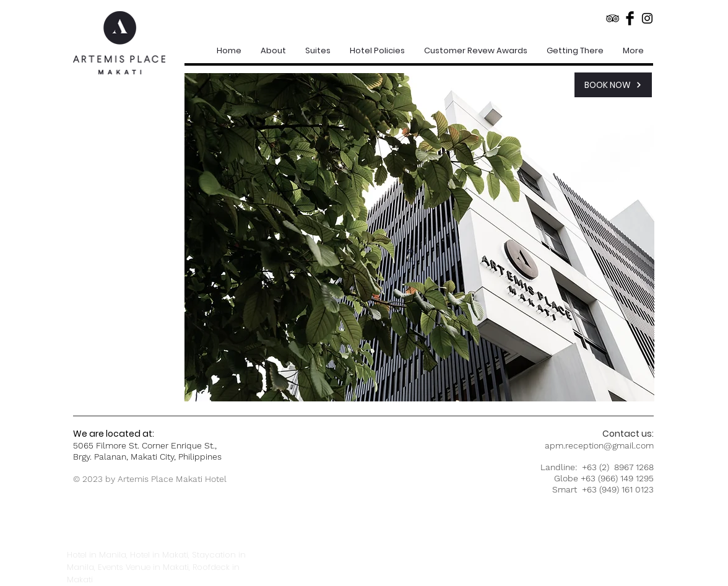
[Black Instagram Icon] (647, 18)
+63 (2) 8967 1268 (618, 467)
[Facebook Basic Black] (630, 18)
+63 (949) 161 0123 (618, 489)
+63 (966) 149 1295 (617, 478)
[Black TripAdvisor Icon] (613, 18)
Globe (566, 478)
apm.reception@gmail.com (599, 445)
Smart (567, 489)
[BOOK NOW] (613, 85)
